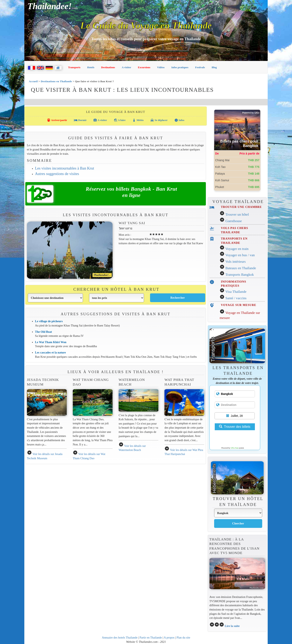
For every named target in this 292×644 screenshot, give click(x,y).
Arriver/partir (57, 120)
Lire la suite (232, 626)
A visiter (126, 67)
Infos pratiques (180, 67)
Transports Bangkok (239, 275)
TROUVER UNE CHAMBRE (241, 207)
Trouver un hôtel (237, 214)
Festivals (200, 67)
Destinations (108, 67)
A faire (120, 120)
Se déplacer (159, 120)
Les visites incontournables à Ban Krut (65, 168)
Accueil (33, 81)
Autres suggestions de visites (57, 174)
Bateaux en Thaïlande (241, 268)
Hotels (91, 67)
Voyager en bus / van (240, 255)
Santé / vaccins (236, 298)
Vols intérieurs (235, 262)
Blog (214, 67)
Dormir (80, 120)
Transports (74, 67)
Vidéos (161, 67)
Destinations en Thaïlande (56, 81)
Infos (179, 120)
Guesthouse (234, 221)
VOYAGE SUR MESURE (238, 305)
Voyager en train (237, 249)
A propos (169, 638)
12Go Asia (234, 448)
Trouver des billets (235, 427)
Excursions (144, 67)
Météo (138, 120)
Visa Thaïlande (236, 292)
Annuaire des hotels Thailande (120, 638)
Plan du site (183, 638)
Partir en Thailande (151, 638)
